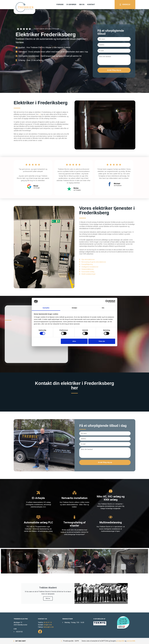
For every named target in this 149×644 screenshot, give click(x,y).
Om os (82, 5)
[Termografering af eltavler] (74, 517)
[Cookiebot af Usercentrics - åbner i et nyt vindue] (107, 301)
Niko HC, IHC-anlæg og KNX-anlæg (111, 498)
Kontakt (91, 5)
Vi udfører (71, 5)
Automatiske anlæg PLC (38, 522)
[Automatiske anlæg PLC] (38, 517)
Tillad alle (102, 341)
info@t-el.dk (48, 625)
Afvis (74, 341)
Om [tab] (103, 308)
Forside (60, 5)
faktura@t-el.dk (49, 627)
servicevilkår (131, 641)
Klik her (48, 598)
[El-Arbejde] (38, 493)
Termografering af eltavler (74, 524)
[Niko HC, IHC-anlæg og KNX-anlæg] (111, 491)
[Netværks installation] (74, 493)
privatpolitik (120, 641)
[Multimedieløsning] (111, 517)
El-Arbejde (38, 498)
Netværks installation (74, 498)
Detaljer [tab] (74, 308)
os (40, 114)
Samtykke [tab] (46, 308)
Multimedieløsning (111, 522)
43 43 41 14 (48, 622)
